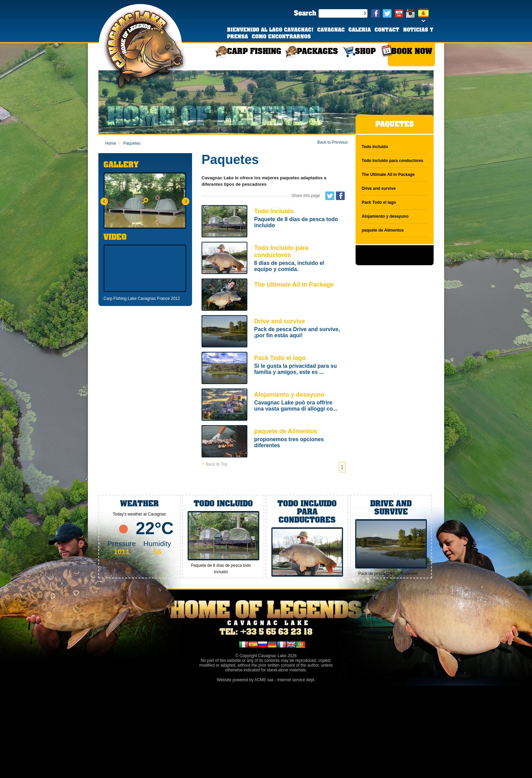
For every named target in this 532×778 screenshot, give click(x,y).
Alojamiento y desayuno (273, 405)
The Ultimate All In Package (273, 295)
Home (111, 143)
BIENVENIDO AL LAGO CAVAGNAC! (271, 30)
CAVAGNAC (331, 30)
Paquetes (129, 143)
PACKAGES (317, 52)
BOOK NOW (412, 52)
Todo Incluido (273, 222)
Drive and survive (273, 332)
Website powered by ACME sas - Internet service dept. (266, 680)
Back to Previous (332, 142)
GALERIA (360, 30)
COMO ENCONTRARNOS (281, 37)
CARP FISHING (254, 52)
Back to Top (214, 464)
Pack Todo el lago (273, 369)
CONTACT (387, 30)
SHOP (365, 52)
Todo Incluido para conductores (273, 259)
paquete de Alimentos (273, 442)
